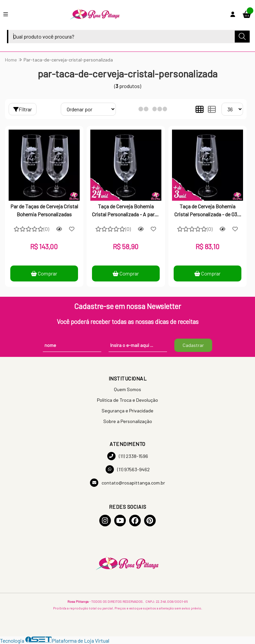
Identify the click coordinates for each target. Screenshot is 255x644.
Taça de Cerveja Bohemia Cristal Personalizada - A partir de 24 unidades (126, 211)
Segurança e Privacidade (127, 411)
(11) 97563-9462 (128, 469)
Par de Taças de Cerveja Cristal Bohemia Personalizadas (44, 210)
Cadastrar (193, 345)
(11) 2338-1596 (128, 456)
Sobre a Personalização (128, 421)
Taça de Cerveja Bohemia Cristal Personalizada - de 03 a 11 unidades (208, 211)
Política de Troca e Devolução (127, 400)
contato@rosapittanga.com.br (127, 483)
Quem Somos (127, 389)
